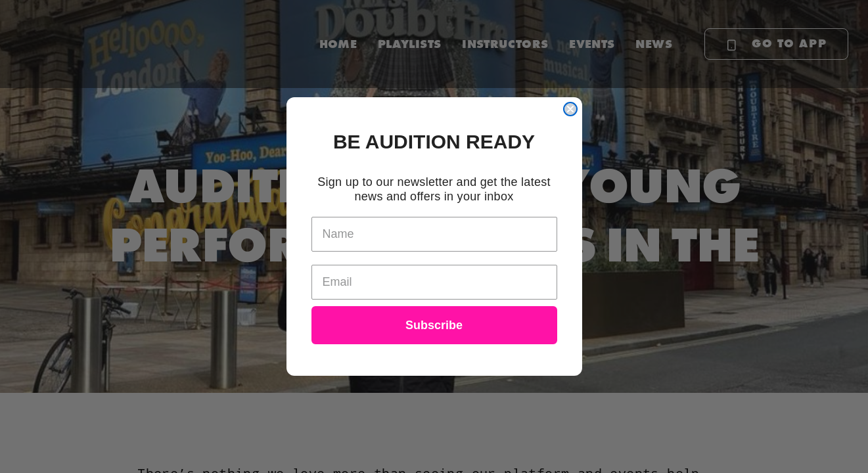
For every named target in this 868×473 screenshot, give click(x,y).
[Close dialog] (570, 109)
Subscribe (434, 325)
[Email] (434, 282)
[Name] (434, 234)
